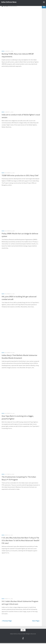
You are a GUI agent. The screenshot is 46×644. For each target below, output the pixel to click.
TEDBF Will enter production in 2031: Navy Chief (20, 175)
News (3, 51)
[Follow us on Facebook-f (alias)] (23, 638)
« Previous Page (7, 621)
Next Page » (36, 621)
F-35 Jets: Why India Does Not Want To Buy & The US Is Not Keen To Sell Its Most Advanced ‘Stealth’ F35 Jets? (21, 540)
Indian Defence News (9, 2)
